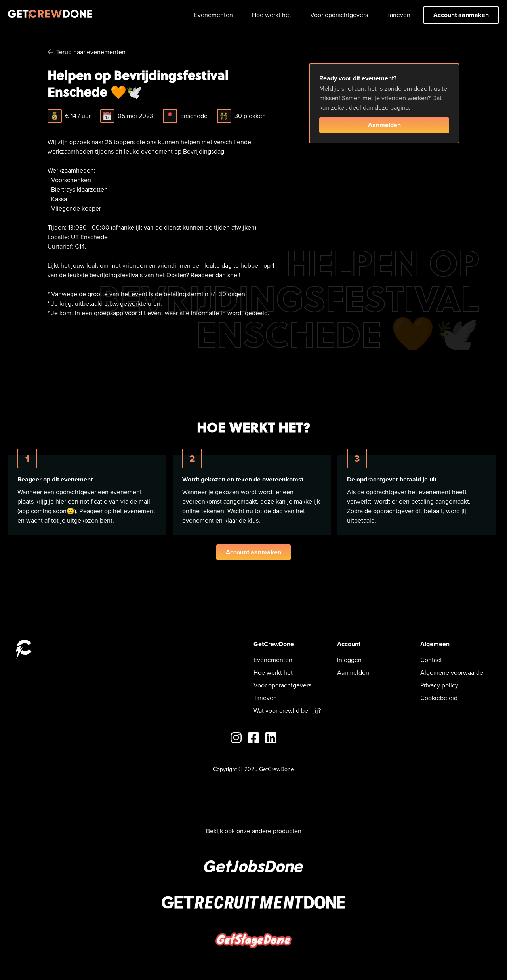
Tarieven (399, 15)
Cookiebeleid (439, 698)
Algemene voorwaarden (454, 673)
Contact (431, 660)
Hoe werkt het (272, 15)
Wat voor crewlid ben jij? (287, 711)
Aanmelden (384, 125)
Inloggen (349, 660)
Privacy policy (439, 685)
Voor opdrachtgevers (339, 15)
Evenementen (213, 15)
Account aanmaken (461, 15)
